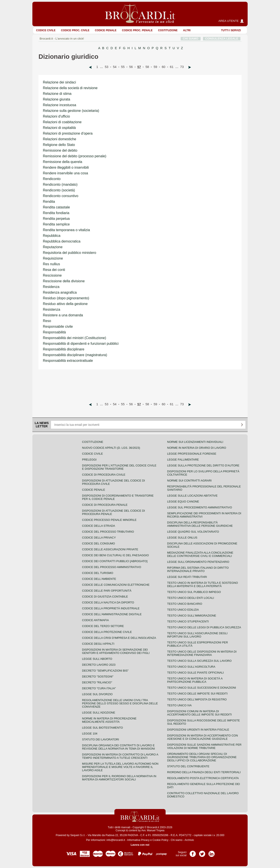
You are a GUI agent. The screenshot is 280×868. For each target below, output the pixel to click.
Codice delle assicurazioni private (110, 549)
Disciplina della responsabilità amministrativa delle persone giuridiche (200, 524)
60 (163, 67)
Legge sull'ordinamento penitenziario (198, 562)
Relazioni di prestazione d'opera (68, 133)
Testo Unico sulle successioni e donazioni (202, 688)
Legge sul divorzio (97, 694)
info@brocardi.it (116, 840)
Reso (47, 321)
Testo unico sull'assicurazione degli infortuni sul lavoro (197, 635)
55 (123, 67)
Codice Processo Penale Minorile (109, 520)
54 (115, 67)
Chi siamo (176, 840)
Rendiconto (52, 179)
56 (131, 67)
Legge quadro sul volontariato (193, 532)
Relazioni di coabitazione (62, 122)
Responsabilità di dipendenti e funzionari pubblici (81, 344)
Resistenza (52, 309)
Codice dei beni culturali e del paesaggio (115, 555)
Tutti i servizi (231, 30)
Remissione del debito (60, 150)
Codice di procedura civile (104, 475)
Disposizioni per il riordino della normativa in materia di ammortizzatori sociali (119, 778)
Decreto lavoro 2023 (99, 665)
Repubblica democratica (62, 241)
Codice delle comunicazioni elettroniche (116, 585)
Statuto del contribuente (188, 766)
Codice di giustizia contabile (105, 597)
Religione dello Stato (59, 145)
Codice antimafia (95, 620)
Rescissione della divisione (64, 281)
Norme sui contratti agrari (189, 481)
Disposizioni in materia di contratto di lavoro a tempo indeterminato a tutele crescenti (120, 756)
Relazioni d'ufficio (56, 116)
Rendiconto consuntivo (61, 196)
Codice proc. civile (75, 30)
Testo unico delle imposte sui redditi (197, 694)
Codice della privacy (99, 538)
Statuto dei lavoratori (101, 739)
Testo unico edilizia (183, 610)
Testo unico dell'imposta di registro (197, 699)
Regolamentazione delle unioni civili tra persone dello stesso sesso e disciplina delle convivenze (120, 703)
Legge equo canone (183, 502)
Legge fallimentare (183, 460)
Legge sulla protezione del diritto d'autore (203, 465)
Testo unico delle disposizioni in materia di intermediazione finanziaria (202, 653)
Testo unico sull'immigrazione (192, 616)
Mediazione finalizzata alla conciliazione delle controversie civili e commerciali (200, 554)
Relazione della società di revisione (70, 88)
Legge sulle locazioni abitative (192, 496)
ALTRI (187, 30)
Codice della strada (99, 526)
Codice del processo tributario (108, 532)
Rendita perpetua (56, 219)
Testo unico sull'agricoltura (191, 667)
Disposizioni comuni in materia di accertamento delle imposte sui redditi (199, 713)
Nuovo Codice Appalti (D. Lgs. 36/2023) (111, 448)
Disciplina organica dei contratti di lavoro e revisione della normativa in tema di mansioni (118, 747)
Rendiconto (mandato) (60, 185)
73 (182, 67)
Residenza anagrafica (60, 292)
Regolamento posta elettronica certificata (203, 778)
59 (155, 67)
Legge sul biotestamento (102, 728)
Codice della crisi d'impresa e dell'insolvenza (119, 638)
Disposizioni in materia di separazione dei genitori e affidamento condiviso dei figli (116, 651)
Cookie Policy (160, 840)
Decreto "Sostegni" (98, 677)
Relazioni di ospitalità (59, 128)
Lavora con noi (140, 845)
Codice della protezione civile (107, 632)
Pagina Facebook (193, 852)
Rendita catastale (56, 207)
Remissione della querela (63, 162)
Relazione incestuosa (59, 105)
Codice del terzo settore (103, 626)
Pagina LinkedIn (212, 852)
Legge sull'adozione (99, 713)
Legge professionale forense (192, 454)
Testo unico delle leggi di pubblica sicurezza (204, 627)
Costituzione (168, 30)
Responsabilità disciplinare (64, 349)
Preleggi (89, 460)
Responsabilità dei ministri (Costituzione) (74, 338)
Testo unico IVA (179, 705)
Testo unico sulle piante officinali (195, 673)
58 (147, 67)
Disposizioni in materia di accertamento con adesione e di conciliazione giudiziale (202, 737)
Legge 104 (90, 734)
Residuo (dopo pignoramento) (66, 298)
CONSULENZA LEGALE (222, 39)
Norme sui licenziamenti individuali (195, 442)
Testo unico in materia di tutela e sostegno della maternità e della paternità (203, 584)
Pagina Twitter (202, 852)
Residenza (51, 287)
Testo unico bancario (185, 604)
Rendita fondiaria (56, 213)
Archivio (189, 840)
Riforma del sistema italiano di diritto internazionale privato (198, 569)
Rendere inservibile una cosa (65, 173)
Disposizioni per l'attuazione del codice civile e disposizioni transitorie (119, 467)
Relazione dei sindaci (59, 82)
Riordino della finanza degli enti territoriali (204, 772)
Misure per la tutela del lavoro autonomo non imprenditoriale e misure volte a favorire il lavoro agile (120, 767)
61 (172, 67)
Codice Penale (106, 30)
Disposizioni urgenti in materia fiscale (198, 730)
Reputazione (53, 247)
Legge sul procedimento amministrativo (200, 507)
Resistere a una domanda (63, 315)
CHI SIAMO (191, 39)
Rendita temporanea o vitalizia (66, 230)
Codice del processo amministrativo (112, 567)
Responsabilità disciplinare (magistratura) (75, 355)
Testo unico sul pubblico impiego (194, 592)
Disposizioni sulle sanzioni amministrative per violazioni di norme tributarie (204, 746)
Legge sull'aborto (97, 659)
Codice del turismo (98, 573)
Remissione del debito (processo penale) (75, 156)
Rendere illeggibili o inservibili (66, 167)
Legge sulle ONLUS (182, 538)
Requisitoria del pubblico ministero (70, 253)
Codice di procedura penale (105, 505)
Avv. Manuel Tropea (153, 830)
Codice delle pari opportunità (107, 591)
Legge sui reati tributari (187, 577)
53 (107, 67)
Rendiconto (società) (59, 190)
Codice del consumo (98, 543)
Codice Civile (46, 30)
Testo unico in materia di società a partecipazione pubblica (195, 680)
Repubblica (52, 236)
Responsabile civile (58, 327)
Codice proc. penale (137, 30)
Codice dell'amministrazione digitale (112, 614)
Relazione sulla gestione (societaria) (71, 111)
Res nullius (51, 264)
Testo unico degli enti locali (191, 598)
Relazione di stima (57, 94)
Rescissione (52, 275)
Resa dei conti (54, 270)
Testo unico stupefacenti (188, 621)
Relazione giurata (57, 99)
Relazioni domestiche (59, 139)
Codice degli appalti (98, 644)
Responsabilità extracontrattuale (68, 361)
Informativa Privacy (138, 840)
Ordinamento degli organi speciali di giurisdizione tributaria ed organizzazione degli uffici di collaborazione (202, 757)
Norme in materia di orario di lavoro (197, 448)
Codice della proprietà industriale (111, 608)
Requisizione (53, 258)
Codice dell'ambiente (99, 579)
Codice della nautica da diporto (108, 602)
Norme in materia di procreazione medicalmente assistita (109, 720)
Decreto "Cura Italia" (99, 688)
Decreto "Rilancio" (97, 682)
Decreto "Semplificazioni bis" (105, 671)
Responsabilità (54, 332)
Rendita (49, 202)
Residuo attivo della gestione (65, 304)
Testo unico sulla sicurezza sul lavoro (199, 661)
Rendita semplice (56, 224)
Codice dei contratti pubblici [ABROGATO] (115, 561)
